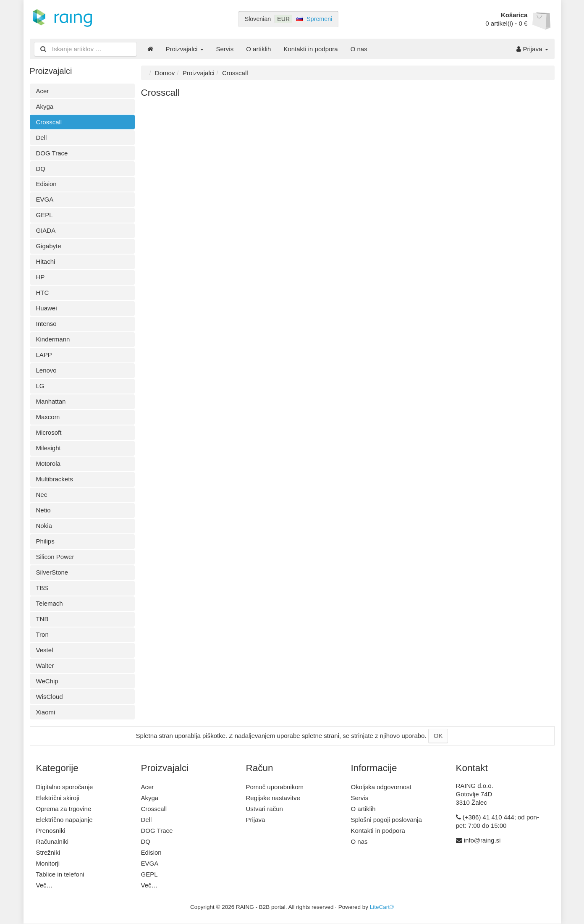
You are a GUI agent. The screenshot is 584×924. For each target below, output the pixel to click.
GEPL (45, 215)
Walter (45, 665)
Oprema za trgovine (64, 809)
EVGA (45, 199)
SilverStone (52, 572)
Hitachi (46, 261)
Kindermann (53, 339)
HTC (43, 293)
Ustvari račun (265, 809)
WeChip (47, 681)
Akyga (45, 106)
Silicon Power (55, 557)
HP (41, 277)
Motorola (48, 463)
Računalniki (52, 841)
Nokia (44, 526)
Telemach (50, 603)
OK (438, 736)
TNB (42, 619)
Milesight (48, 448)
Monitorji (48, 863)
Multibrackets (55, 479)
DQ (41, 169)
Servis (225, 49)
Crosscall (49, 122)
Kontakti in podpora (310, 49)
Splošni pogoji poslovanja (386, 820)
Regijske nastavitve (273, 798)
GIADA (46, 230)
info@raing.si (482, 840)
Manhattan (51, 401)
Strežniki (48, 852)
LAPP (44, 355)
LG (40, 386)
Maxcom (48, 417)
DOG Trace (52, 153)
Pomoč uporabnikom (275, 787)
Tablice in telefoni (60, 874)
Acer (43, 91)
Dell (42, 138)
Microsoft (49, 432)
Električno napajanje (64, 820)
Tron (42, 634)
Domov (165, 73)
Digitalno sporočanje (65, 787)
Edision (46, 184)
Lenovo (46, 370)
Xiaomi (46, 712)
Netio (43, 510)
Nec (42, 495)
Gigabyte (49, 246)
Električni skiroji (58, 798)
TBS (42, 588)
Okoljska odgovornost (381, 787)
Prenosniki (51, 831)
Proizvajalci (185, 49)
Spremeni (319, 19)
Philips (45, 541)
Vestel (45, 650)
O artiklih (258, 49)
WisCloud (50, 697)
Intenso (46, 324)
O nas (359, 49)
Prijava (532, 49)
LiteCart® (382, 907)
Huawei (47, 308)
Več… (45, 885)
